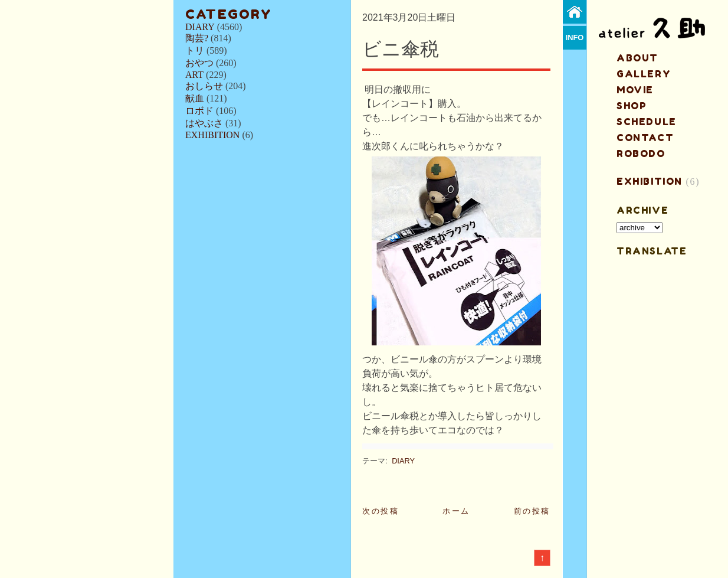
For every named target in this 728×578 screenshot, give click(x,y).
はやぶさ (204, 123)
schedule (647, 122)
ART (194, 75)
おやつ (199, 63)
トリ (195, 50)
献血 (195, 98)
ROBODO (641, 154)
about (637, 58)
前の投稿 (532, 511)
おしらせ (204, 86)
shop (632, 106)
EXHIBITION (212, 135)
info (575, 37)
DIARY (200, 27)
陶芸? (197, 38)
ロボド (199, 111)
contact (645, 138)
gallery (644, 74)
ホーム (456, 511)
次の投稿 (381, 511)
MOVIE (635, 90)
